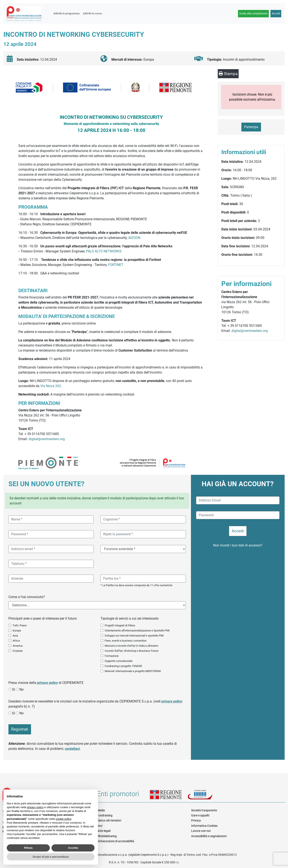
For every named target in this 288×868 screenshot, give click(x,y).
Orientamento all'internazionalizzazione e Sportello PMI (137, 630)
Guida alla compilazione (253, 13)
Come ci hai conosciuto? (27, 597)
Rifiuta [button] (28, 848)
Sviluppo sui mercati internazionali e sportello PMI (134, 636)
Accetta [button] (73, 848)
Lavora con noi (201, 831)
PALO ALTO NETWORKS (104, 251)
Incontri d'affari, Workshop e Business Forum (132, 651)
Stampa (228, 74)
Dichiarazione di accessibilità (116, 841)
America (18, 646)
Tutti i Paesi (20, 625)
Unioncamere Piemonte (206, 795)
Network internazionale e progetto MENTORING (133, 671)
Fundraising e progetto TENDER (123, 666)
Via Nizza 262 (51, 386)
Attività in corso (92, 13)
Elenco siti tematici (109, 820)
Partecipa (251, 127)
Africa (16, 641)
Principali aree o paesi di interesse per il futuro (43, 618)
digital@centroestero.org (47, 439)
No (22, 689)
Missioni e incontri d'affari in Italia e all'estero (131, 646)
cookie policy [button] (63, 819)
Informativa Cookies (204, 826)
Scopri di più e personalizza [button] (51, 857)
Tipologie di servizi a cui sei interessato (130, 618)
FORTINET (116, 265)
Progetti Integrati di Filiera (120, 625)
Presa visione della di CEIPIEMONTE (46, 683)
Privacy (196, 820)
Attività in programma (66, 13)
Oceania (18, 651)
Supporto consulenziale (119, 661)
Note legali (104, 831)
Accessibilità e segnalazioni (209, 836)
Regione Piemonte (169, 795)
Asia (15, 636)
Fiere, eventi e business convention (126, 641)
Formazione (112, 656)
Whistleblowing (107, 836)
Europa (17, 630)
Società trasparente (204, 810)
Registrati (20, 729)
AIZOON (134, 238)
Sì (14, 689)
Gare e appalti (200, 815)
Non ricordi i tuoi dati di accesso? (238, 545)
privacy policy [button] (35, 807)
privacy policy (47, 683)
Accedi (276, 13)
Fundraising (105, 815)
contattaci (72, 749)
